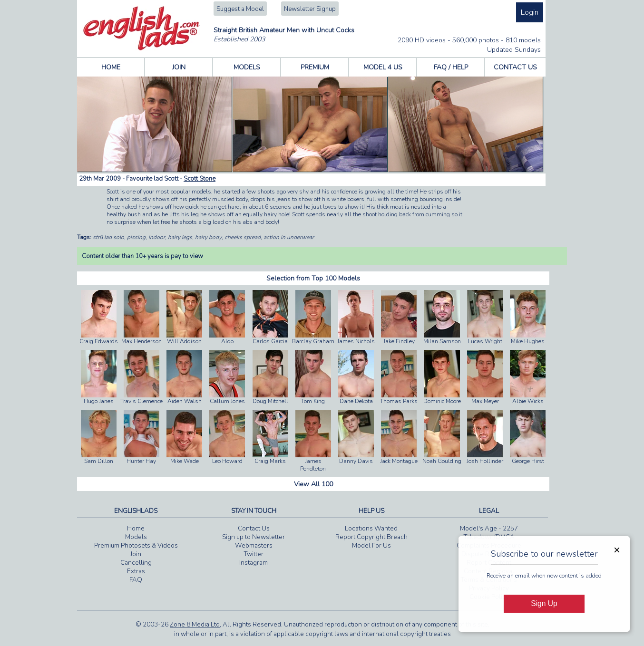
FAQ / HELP (451, 67)
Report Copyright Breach (371, 537)
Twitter (254, 554)
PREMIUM (315, 67)
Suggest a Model (240, 9)
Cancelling (136, 563)
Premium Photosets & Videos (136, 546)
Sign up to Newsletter (254, 537)
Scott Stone (200, 179)
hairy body (208, 237)
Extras (136, 571)
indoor (157, 237)
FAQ (136, 580)
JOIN (179, 67)
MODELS (247, 67)
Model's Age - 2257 (489, 529)
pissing (136, 237)
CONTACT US (515, 67)
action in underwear (289, 237)
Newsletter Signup (310, 9)
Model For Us (371, 546)
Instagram (254, 563)
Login (530, 12)
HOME (111, 67)
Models (136, 537)
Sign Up (544, 603)
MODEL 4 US (383, 67)
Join (136, 554)
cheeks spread (243, 237)
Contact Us (254, 529)
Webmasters (254, 546)
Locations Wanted (371, 529)
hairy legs (180, 237)
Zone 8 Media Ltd (195, 625)
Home (136, 529)
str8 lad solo (108, 237)
